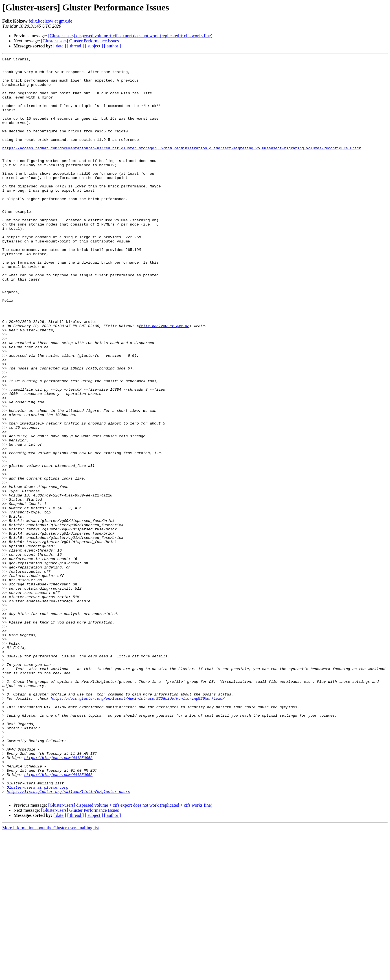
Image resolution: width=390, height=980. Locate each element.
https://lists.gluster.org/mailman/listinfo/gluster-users (68, 939)
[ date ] (60, 46)
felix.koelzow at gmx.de (50, 21)
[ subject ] (94, 46)
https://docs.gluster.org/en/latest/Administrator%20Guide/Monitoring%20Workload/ (138, 827)
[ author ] (113, 46)
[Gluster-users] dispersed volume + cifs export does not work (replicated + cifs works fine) (130, 36)
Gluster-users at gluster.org (38, 934)
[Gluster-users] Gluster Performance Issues (80, 41)
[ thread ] (75, 46)
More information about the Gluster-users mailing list (51, 975)
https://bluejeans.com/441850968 (58, 898)
